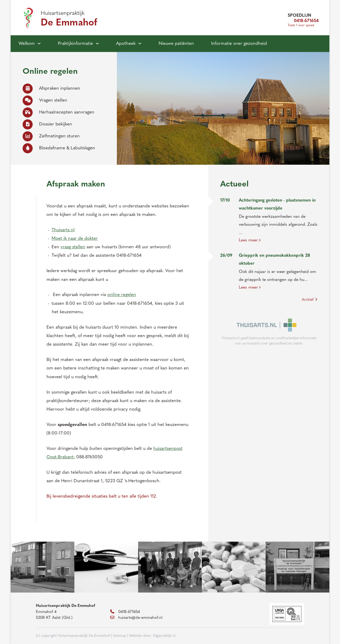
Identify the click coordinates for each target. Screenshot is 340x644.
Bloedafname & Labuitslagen (59, 148)
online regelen (122, 295)
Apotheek (126, 44)
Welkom (27, 44)
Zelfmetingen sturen (51, 136)
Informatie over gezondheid (239, 44)
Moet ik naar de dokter (75, 239)
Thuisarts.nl (63, 230)
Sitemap (120, 636)
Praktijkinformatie (75, 44)
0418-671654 (303, 21)
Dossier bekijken (47, 124)
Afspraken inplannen (51, 88)
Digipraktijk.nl (164, 636)
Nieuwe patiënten (176, 44)
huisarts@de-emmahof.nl (136, 618)
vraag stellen (73, 247)
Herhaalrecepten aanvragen (58, 112)
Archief (310, 300)
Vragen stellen (45, 100)
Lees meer (250, 240)
